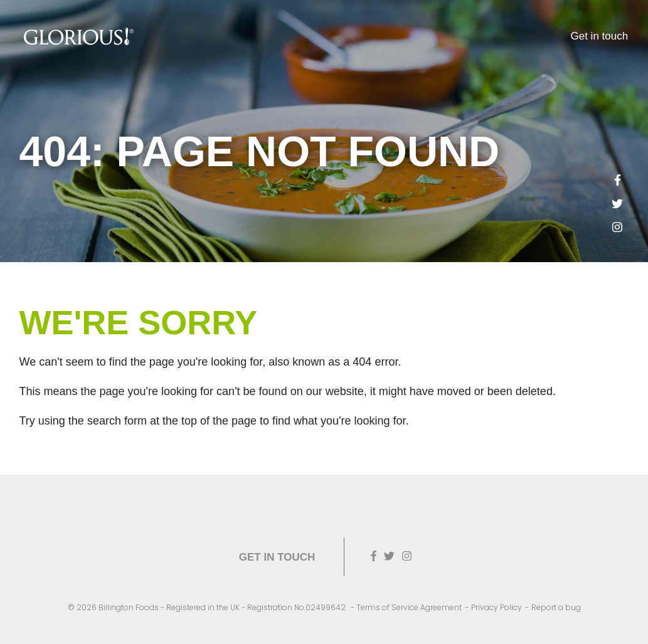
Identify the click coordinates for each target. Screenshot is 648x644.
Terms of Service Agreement (409, 607)
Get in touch (600, 36)
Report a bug (556, 607)
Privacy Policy (497, 607)
